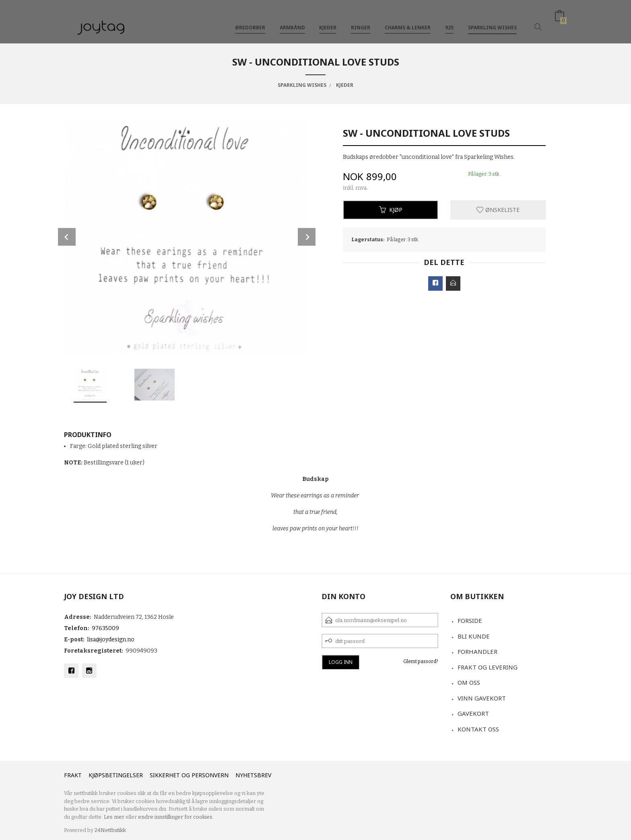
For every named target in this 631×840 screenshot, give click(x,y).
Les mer (114, 817)
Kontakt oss (478, 729)
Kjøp (391, 210)
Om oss (469, 682)
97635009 (105, 628)
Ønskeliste (498, 210)
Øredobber (250, 20)
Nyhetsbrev (253, 775)
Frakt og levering (488, 667)
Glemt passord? (421, 661)
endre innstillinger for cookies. (176, 817)
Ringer (361, 20)
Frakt (73, 775)
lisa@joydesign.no (111, 640)
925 (449, 20)
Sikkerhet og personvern (189, 775)
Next (307, 237)
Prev (67, 237)
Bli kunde (474, 636)
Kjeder (328, 20)
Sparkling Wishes (492, 20)
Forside (470, 620)
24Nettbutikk (110, 830)
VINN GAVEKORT (482, 698)
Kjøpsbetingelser (116, 775)
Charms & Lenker (408, 20)
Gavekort (473, 713)
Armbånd (292, 20)
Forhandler (477, 651)
